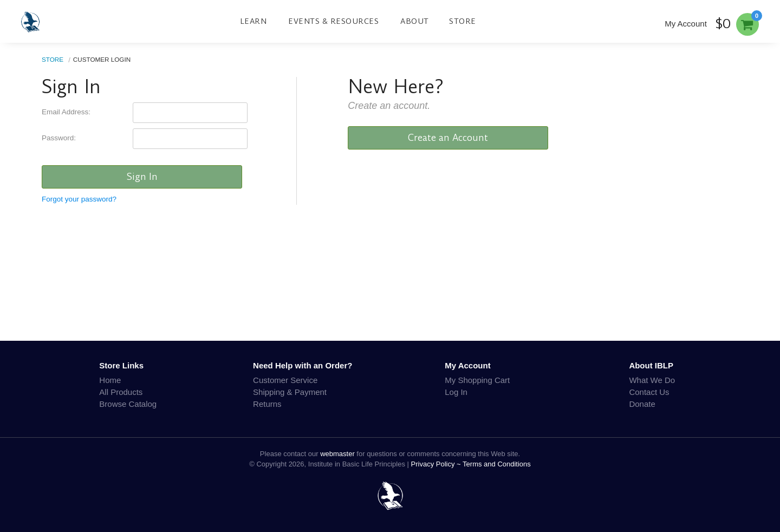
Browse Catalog (128, 404)
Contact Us (649, 392)
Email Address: (66, 112)
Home (110, 380)
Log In (456, 392)
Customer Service (285, 380)
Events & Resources (333, 21)
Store (463, 21)
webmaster (337, 454)
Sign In (142, 177)
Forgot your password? (79, 199)
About (415, 21)
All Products (121, 392)
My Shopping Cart (477, 380)
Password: (59, 138)
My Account (686, 24)
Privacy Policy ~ (437, 464)
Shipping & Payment (290, 392)
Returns (267, 404)
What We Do (652, 380)
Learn (253, 21)
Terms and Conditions (497, 464)
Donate (642, 404)
